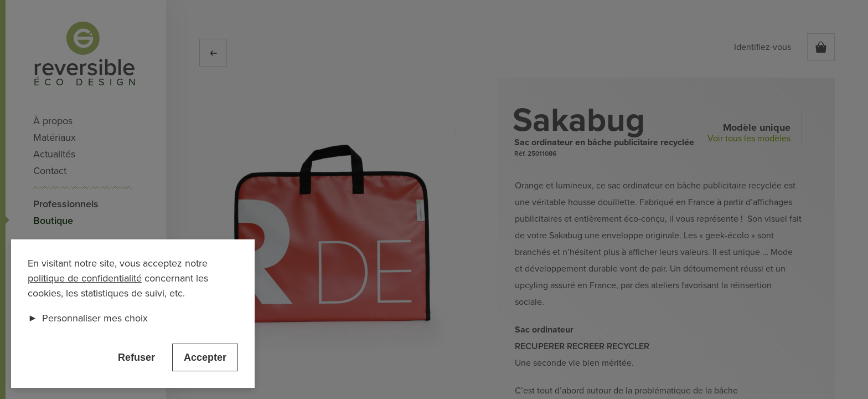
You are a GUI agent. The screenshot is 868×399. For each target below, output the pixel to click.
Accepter (205, 357)
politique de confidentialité (85, 278)
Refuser (136, 357)
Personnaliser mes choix (88, 318)
